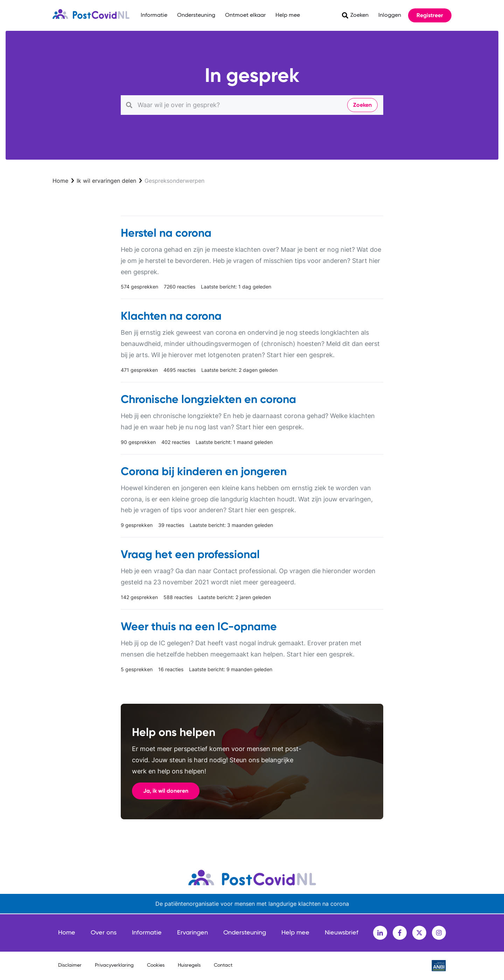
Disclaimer (70, 965)
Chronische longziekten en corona (208, 399)
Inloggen (390, 15)
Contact (223, 965)
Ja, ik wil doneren (166, 791)
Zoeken (359, 15)
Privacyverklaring (114, 965)
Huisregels (189, 965)
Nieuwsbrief (342, 933)
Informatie (154, 15)
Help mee (288, 15)
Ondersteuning (196, 15)
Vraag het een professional (190, 554)
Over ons (104, 933)
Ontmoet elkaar (245, 15)
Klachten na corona (171, 316)
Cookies (156, 965)
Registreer (430, 15)
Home (60, 181)
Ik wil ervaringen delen (106, 181)
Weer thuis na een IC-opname (199, 626)
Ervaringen (192, 933)
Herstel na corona (166, 233)
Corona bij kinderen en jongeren (204, 471)
